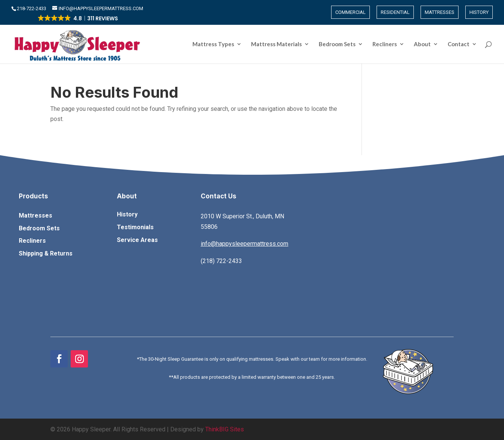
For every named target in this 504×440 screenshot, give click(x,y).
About (422, 44)
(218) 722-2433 (221, 261)
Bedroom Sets (337, 44)
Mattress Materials (276, 44)
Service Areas (137, 240)
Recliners (385, 44)
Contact (459, 44)
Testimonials (135, 227)
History (479, 12)
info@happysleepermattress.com (244, 244)
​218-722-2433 (32, 8)
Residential (395, 12)
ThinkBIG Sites (225, 429)
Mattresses (440, 12)
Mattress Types (213, 44)
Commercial (350, 12)
